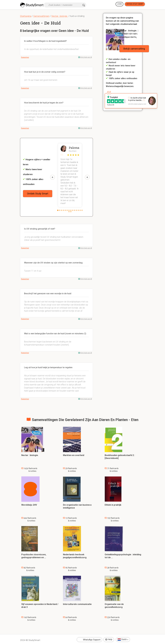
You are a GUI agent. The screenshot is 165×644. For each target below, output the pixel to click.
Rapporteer (25, 57)
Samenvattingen (41, 16)
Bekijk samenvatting (134, 49)
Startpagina (26, 16)
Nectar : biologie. (60, 16)
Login (119, 4)
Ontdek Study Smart (135, 4)
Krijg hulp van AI (86, 57)
